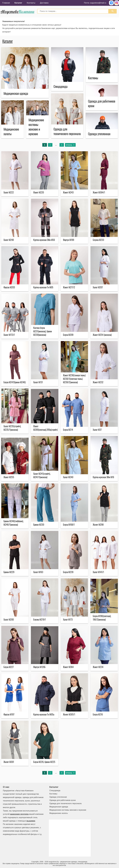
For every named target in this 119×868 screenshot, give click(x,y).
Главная (6, 3)
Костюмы (53, 794)
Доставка (44, 3)
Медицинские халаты (59, 813)
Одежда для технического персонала (65, 803)
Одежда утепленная (58, 797)
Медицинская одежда (59, 807)
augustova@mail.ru (98, 3)
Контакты (31, 3)
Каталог (18, 3)
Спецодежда (55, 791)
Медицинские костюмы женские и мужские (68, 810)
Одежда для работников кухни (63, 800)
